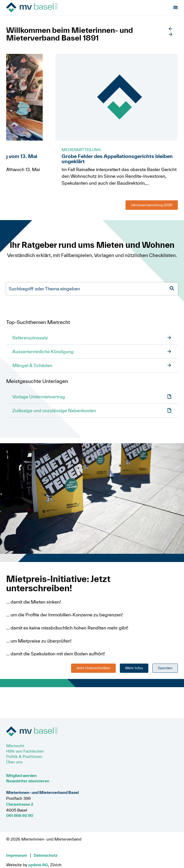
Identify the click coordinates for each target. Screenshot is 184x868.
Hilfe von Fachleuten (25, 751)
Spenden (165, 668)
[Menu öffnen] (176, 8)
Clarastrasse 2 (20, 804)
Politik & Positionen (24, 756)
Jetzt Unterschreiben (93, 668)
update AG (38, 865)
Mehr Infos (134, 668)
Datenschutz (46, 855)
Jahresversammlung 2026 (152, 205)
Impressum (17, 855)
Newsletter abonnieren (28, 781)
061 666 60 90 (20, 815)
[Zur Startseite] (35, 8)
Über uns (14, 762)
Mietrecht (15, 746)
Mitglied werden (21, 775)
